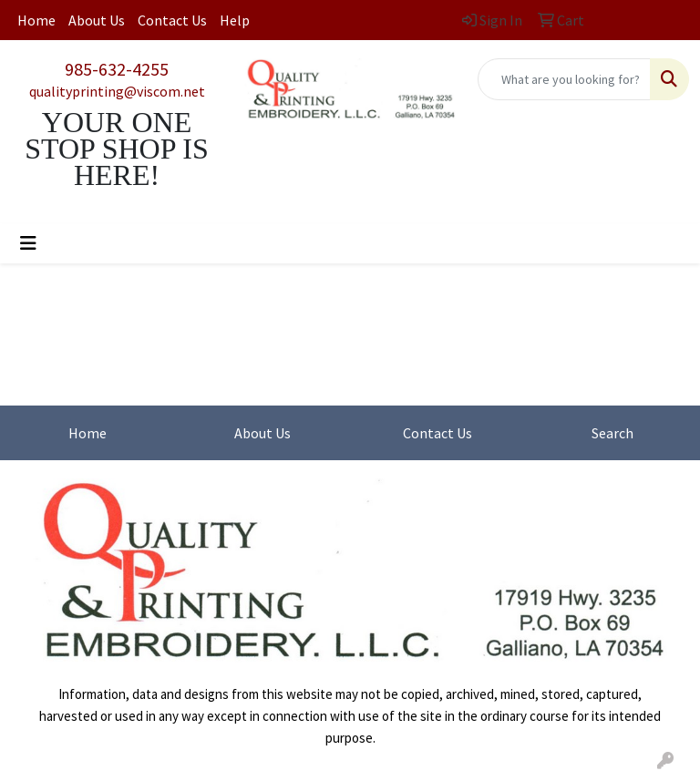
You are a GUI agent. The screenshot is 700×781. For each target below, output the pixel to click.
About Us (97, 20)
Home (36, 20)
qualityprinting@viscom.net (117, 91)
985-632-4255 (117, 69)
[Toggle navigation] (28, 243)
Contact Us (172, 20)
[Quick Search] (564, 79)
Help (235, 20)
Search (612, 433)
